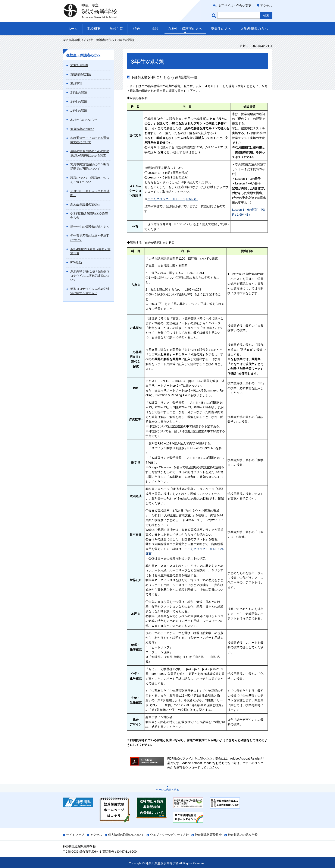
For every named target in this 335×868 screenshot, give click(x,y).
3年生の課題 (79, 102)
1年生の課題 (79, 111)
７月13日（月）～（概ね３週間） (90, 193)
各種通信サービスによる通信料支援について (90, 140)
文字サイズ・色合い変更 (235, 6)
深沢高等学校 (72, 40)
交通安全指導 (79, 65)
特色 (137, 29)
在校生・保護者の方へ (185, 29)
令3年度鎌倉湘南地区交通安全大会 (89, 216)
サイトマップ (75, 835)
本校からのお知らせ (84, 120)
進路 (155, 29)
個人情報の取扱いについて (126, 835)
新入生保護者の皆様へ (85, 204)
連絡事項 (76, 83)
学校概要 (94, 29)
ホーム (73, 29)
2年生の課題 (79, 92)
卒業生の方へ (221, 29)
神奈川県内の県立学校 (243, 835)
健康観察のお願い (82, 129)
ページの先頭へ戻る (167, 790)
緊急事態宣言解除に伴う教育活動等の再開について (90, 167)
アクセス (266, 6)
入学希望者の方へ (254, 29)
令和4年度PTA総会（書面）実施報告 (90, 251)
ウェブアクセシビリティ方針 (169, 835)
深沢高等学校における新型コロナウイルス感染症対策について (90, 275)
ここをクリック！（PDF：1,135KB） (173, 199)
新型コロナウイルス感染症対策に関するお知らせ (90, 291)
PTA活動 (76, 262)
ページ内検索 (215, 15)
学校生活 (116, 29)
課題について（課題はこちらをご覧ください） (90, 180)
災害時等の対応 (81, 74)
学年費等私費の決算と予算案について (90, 238)
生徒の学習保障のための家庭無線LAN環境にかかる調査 (90, 153)
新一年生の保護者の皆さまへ (90, 227)
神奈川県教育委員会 (208, 835)
